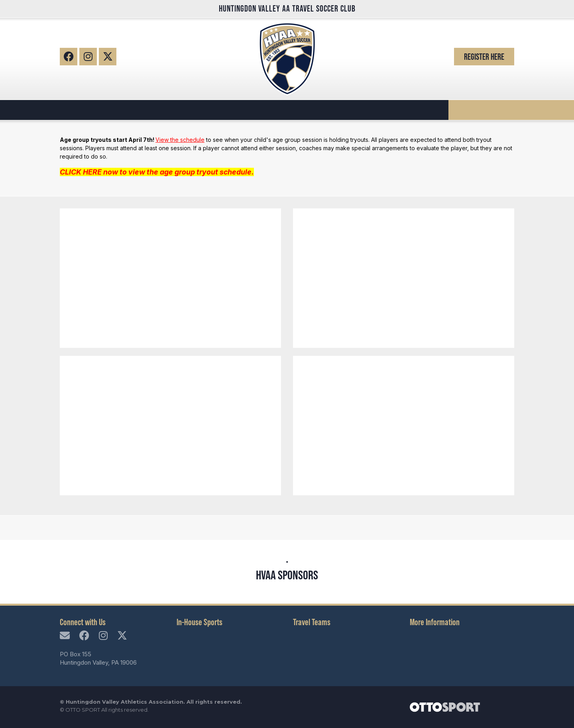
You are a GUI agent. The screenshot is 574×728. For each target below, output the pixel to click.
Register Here (484, 57)
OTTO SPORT (83, 710)
